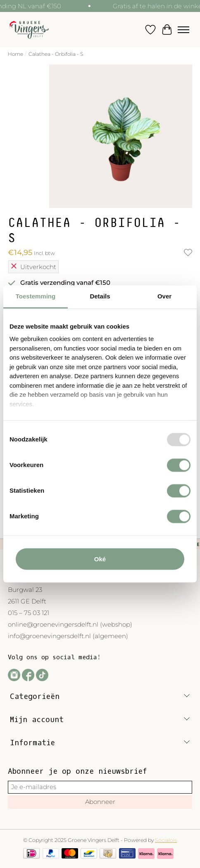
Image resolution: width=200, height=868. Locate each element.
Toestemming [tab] (36, 296)
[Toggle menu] (183, 30)
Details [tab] (100, 296)
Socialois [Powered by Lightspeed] (166, 840)
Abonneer (100, 802)
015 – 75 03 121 (29, 613)
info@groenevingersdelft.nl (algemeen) (68, 636)
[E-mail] (100, 787)
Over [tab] (164, 296)
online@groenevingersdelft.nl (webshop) (70, 624)
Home (15, 54)
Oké (100, 559)
